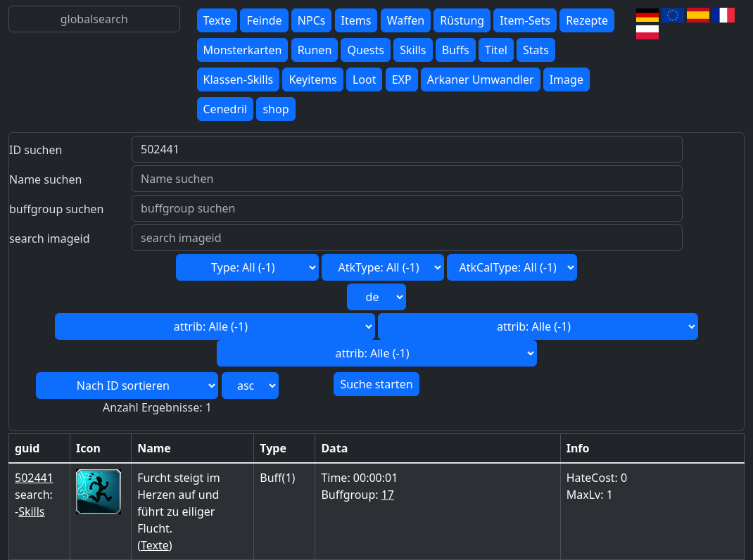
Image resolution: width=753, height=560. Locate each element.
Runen (315, 50)
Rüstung (462, 20)
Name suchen (45, 179)
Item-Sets (525, 20)
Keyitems (312, 79)
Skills (413, 50)
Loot (365, 79)
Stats (536, 50)
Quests (366, 50)
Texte (217, 20)
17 (388, 495)
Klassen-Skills (239, 79)
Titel (496, 50)
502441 (34, 478)
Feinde (264, 20)
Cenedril (226, 109)
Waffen (406, 20)
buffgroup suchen (56, 209)
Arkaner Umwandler (481, 79)
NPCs (312, 20)
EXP (402, 79)
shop (276, 109)
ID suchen (36, 150)
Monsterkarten (243, 50)
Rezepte (587, 20)
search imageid (50, 238)
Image (567, 79)
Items (356, 20)
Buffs (456, 50)
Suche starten (376, 384)
